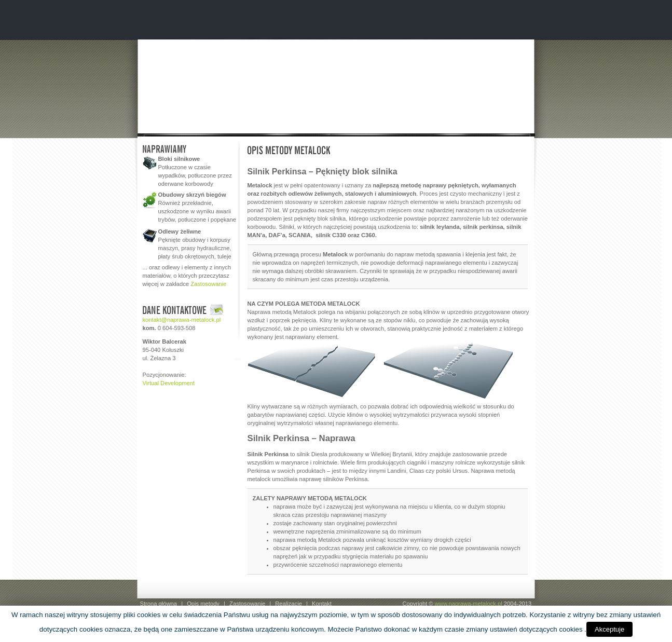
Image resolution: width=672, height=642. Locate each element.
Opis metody (203, 604)
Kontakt (322, 604)
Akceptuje (609, 629)
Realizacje (289, 604)
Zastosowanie (208, 284)
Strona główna (159, 604)
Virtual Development (169, 383)
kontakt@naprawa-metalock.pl (182, 320)
